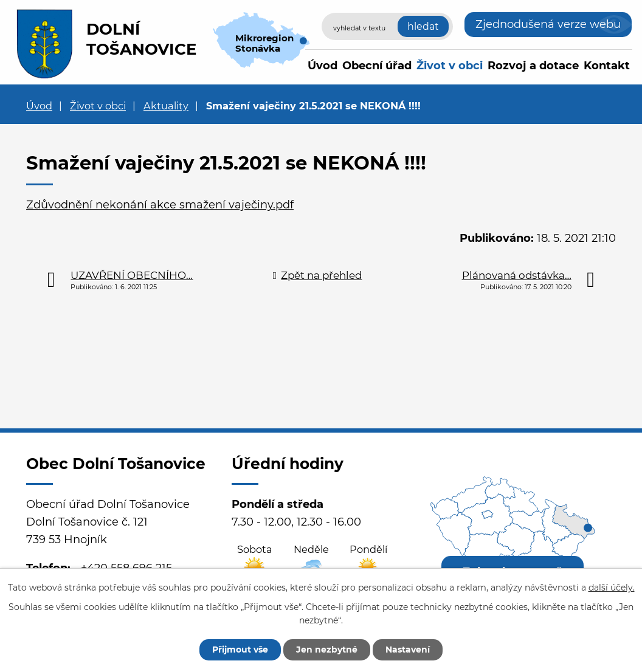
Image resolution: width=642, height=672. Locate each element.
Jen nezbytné (327, 650)
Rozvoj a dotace (533, 66)
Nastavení (408, 650)
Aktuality (166, 106)
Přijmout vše (240, 650)
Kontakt (607, 66)
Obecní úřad (377, 66)
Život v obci (450, 66)
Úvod (323, 66)
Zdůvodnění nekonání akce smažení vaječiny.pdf (160, 205)
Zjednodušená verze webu (548, 24)
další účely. (612, 588)
